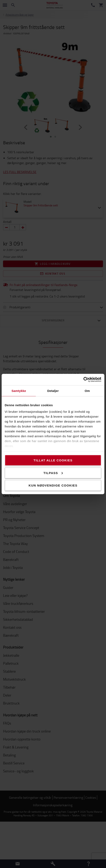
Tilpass (53, 473)
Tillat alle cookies (53, 460)
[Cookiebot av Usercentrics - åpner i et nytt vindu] (83, 380)
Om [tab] (87, 391)
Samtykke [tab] (19, 391)
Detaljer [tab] (53, 391)
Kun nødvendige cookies (53, 485)
